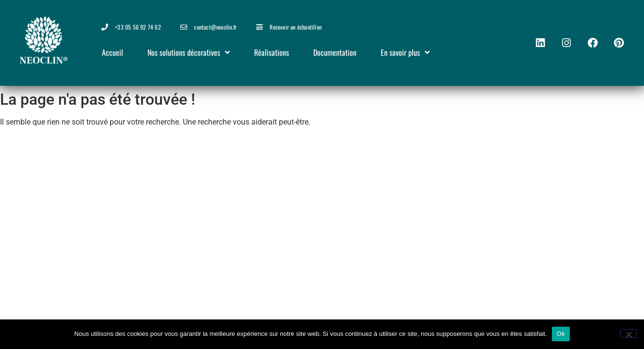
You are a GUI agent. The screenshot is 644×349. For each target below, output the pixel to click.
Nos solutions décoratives (189, 52)
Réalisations (272, 52)
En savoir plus (405, 52)
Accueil (113, 52)
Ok (561, 334)
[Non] (628, 333)
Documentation (335, 52)
